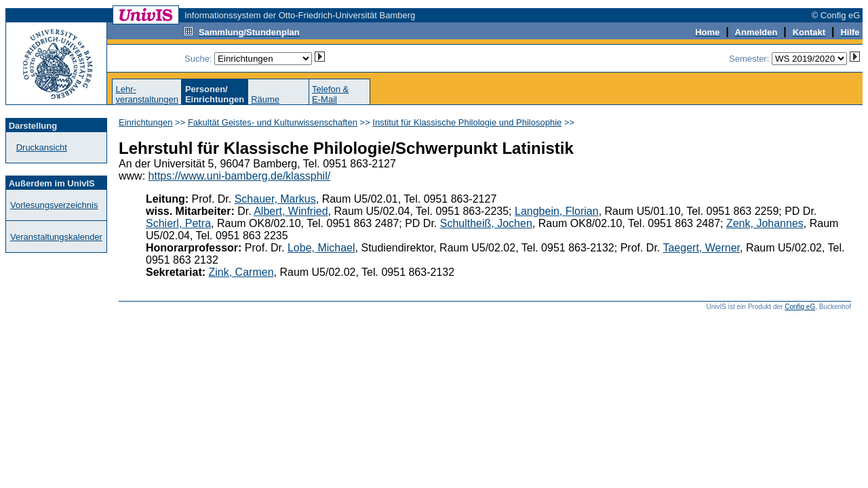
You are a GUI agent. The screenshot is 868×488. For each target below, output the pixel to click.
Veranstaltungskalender (56, 237)
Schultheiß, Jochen (486, 223)
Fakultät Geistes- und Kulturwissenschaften (273, 122)
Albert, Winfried (291, 211)
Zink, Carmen (241, 272)
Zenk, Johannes (765, 223)
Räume (265, 99)
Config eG (800, 307)
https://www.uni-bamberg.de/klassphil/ (240, 176)
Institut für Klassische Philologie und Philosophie (467, 122)
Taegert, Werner (701, 248)
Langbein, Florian (557, 211)
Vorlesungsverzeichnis (54, 205)
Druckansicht (42, 147)
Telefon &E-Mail (330, 94)
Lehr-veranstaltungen (147, 94)
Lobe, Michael (321, 248)
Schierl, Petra (178, 223)
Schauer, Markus (275, 199)
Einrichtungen (146, 122)
